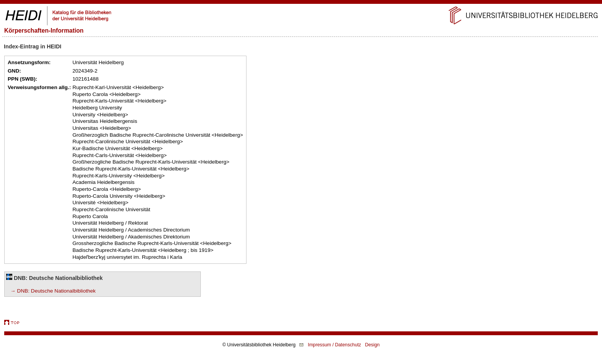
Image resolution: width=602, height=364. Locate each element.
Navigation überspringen (301, 3)
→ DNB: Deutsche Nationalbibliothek (53, 291)
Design (372, 345)
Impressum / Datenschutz (335, 345)
